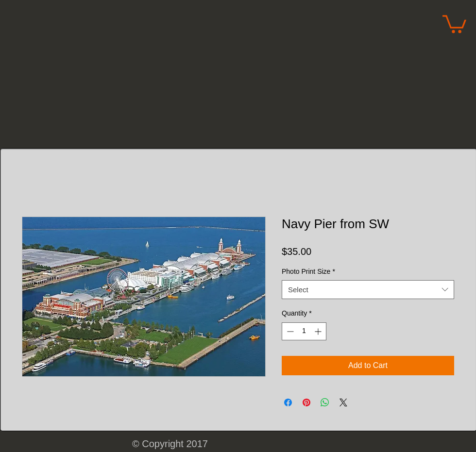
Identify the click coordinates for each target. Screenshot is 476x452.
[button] (454, 23)
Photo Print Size (308, 271)
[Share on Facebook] (288, 402)
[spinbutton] (304, 331)
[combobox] (368, 290)
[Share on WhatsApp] (325, 402)
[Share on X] (343, 402)
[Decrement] (289, 331)
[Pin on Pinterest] (306, 402)
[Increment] (319, 331)
